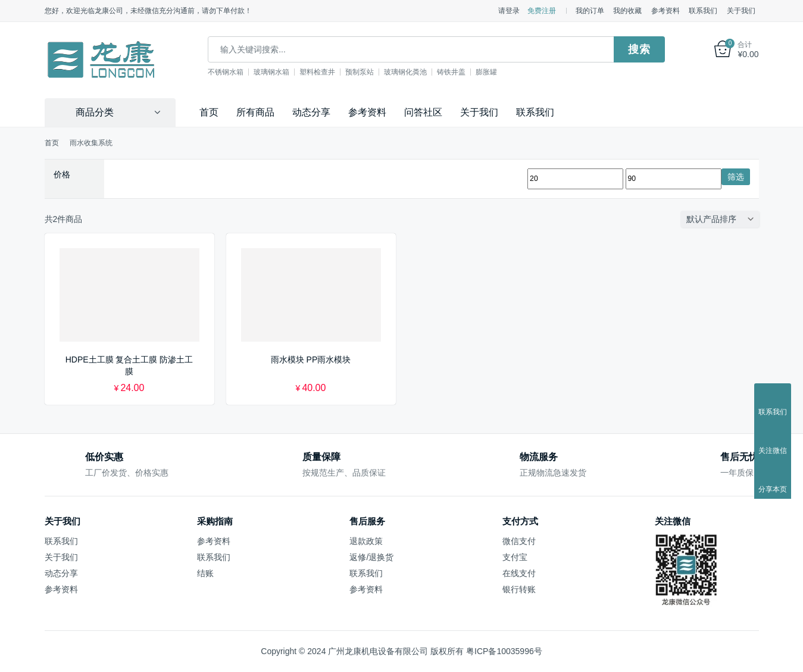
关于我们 (741, 11)
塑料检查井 (326, 72)
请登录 (509, 11)
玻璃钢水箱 (280, 72)
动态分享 (311, 112)
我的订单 (590, 11)
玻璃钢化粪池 (414, 72)
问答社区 (423, 112)
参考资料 (665, 11)
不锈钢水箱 (234, 72)
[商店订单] (723, 219)
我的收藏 (627, 11)
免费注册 (542, 11)
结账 (205, 573)
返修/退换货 (371, 557)
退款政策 (366, 540)
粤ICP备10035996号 (504, 651)
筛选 (736, 176)
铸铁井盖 (460, 72)
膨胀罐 (495, 72)
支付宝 (515, 557)
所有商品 (255, 112)
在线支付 (519, 573)
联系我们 (703, 11)
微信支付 (519, 540)
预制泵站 (368, 72)
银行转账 (519, 589)
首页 (209, 112)
